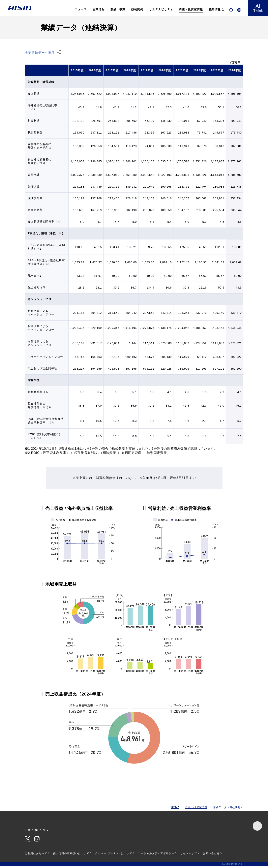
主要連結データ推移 (40, 55)
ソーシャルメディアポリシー (156, 855)
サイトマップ (189, 855)
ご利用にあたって (36, 855)
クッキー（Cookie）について (114, 855)
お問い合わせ (211, 855)
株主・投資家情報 (196, 809)
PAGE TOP (256, 830)
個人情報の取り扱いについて (71, 855)
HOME (175, 809)
